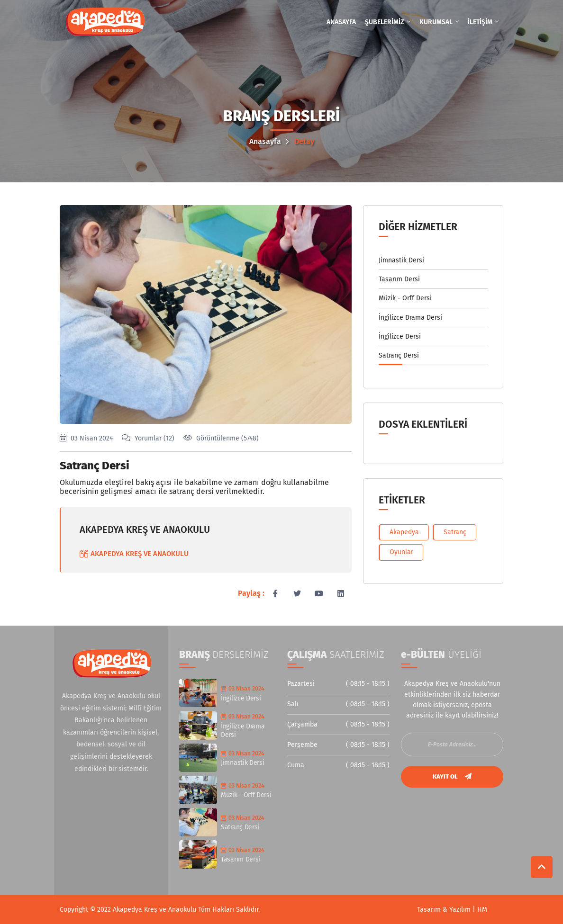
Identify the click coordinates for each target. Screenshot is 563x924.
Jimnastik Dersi (401, 260)
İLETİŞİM (483, 22)
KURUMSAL (439, 22)
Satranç (455, 532)
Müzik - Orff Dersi (405, 298)
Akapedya (404, 532)
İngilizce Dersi (400, 336)
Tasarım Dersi (399, 279)
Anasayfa (269, 141)
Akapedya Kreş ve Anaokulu (155, 910)
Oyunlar (401, 552)
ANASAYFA (341, 22)
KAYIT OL (452, 776)
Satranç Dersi (95, 466)
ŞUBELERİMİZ (388, 22)
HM (482, 910)
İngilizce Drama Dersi (410, 318)
